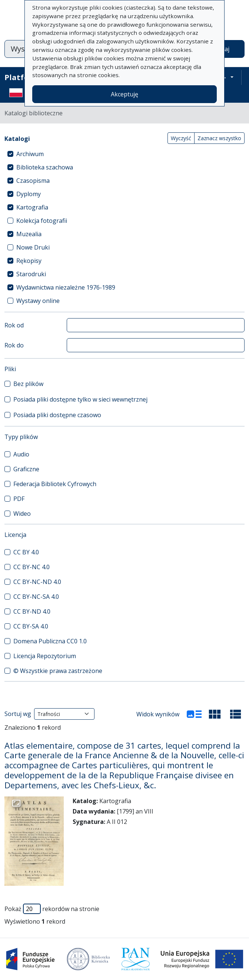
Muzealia (29, 234)
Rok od (14, 325)
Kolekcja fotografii (42, 221)
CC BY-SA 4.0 (31, 626)
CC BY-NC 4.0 (31, 567)
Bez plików (28, 384)
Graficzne (26, 469)
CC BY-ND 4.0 (32, 611)
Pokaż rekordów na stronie (52, 909)
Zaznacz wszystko (219, 138)
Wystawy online (38, 301)
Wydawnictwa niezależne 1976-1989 (66, 287)
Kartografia (32, 207)
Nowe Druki (33, 247)
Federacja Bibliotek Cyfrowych (55, 484)
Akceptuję (124, 94)
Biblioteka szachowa (45, 167)
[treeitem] (124, 154)
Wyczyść (181, 138)
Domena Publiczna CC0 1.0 (50, 641)
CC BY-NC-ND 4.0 (37, 582)
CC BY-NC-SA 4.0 (36, 597)
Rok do (14, 345)
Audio (21, 454)
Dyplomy (29, 194)
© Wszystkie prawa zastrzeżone (58, 671)
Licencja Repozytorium (45, 656)
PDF (19, 499)
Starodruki (31, 274)
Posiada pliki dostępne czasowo (57, 415)
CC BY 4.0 (26, 552)
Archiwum (30, 154)
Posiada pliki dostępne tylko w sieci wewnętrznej (80, 399)
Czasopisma (33, 181)
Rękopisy (29, 261)
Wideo (22, 514)
